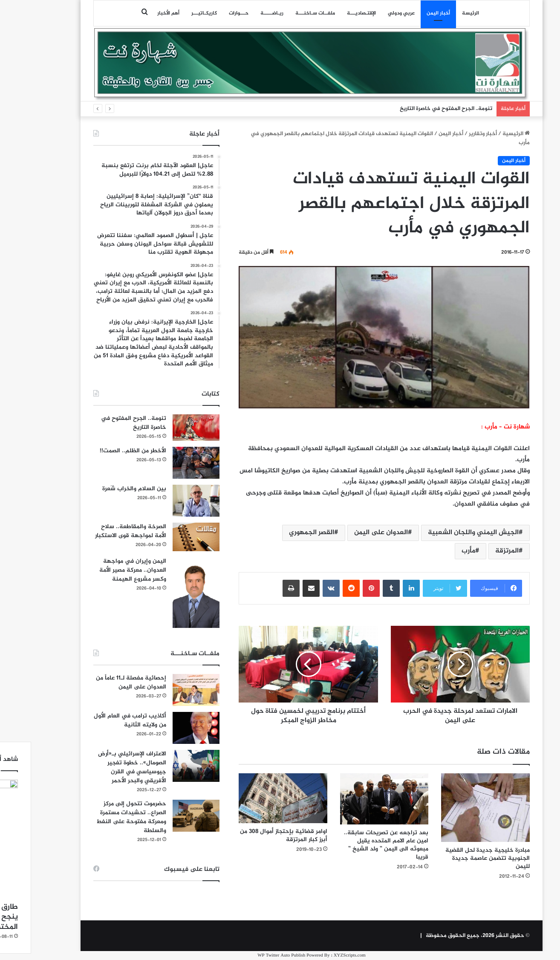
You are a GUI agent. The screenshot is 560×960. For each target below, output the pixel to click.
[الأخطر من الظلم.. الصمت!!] (165, 463)
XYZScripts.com (318, 956)
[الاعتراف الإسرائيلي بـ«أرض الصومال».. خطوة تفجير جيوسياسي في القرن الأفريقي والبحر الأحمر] (165, 766)
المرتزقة (475, 551)
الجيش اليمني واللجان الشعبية (442, 533)
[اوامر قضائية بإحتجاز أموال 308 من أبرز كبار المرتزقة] (251, 798)
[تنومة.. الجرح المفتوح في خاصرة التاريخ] (165, 428)
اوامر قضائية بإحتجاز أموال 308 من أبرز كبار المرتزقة (252, 836)
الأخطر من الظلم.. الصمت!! (101, 451)
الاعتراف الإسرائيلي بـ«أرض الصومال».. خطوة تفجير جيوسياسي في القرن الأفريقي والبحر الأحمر (101, 767)
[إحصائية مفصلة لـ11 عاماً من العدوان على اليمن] (165, 690)
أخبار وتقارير (451, 134)
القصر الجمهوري (280, 533)
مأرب (437, 551)
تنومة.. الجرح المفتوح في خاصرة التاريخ (414, 109)
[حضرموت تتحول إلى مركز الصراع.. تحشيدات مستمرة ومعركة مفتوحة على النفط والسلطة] (165, 816)
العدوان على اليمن (349, 533)
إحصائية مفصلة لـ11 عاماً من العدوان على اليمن (100, 682)
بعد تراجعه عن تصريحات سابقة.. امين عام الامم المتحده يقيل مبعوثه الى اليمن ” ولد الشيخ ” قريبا (355, 845)
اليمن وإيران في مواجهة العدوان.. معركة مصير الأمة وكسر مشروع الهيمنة (101, 570)
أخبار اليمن (407, 13)
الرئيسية (485, 134)
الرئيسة (439, 13)
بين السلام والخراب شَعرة (103, 489)
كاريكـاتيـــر (173, 13)
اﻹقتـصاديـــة (330, 13)
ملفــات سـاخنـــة (284, 13)
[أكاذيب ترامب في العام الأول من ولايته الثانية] (165, 728)
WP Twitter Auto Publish (250, 956)
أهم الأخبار (137, 13)
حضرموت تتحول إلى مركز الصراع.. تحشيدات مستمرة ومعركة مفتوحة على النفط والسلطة (100, 817)
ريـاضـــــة (240, 13)
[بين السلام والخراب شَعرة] (165, 501)
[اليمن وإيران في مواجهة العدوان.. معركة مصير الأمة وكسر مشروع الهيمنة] (165, 593)
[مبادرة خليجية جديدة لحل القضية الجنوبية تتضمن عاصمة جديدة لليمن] (454, 808)
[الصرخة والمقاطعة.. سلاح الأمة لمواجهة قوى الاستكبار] (165, 537)
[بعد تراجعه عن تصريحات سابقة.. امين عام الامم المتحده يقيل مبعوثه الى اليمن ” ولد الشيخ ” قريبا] (353, 799)
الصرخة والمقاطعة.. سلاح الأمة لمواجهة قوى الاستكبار (99, 531)
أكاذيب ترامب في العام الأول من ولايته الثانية (98, 720)
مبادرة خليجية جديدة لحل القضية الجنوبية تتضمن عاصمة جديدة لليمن (456, 858)
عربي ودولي (370, 13)
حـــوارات (207, 13)
